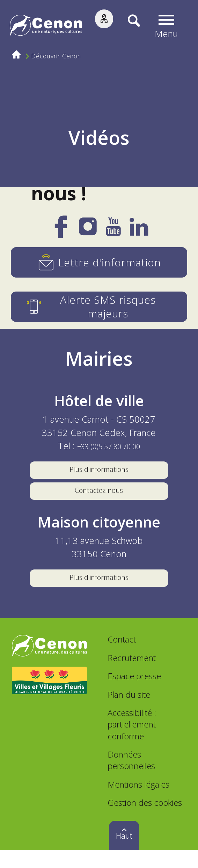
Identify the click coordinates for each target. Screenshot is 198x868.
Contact (122, 657)
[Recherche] (129, 26)
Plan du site (129, 712)
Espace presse (134, 694)
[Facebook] (61, 232)
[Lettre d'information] (99, 262)
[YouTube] (113, 231)
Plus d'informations (99, 472)
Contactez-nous (99, 498)
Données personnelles (131, 778)
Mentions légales (138, 802)
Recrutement (132, 676)
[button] (169, 27)
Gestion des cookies (145, 820)
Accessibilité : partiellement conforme (132, 742)
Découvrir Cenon (58, 57)
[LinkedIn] (139, 231)
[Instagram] (88, 230)
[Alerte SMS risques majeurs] (99, 307)
